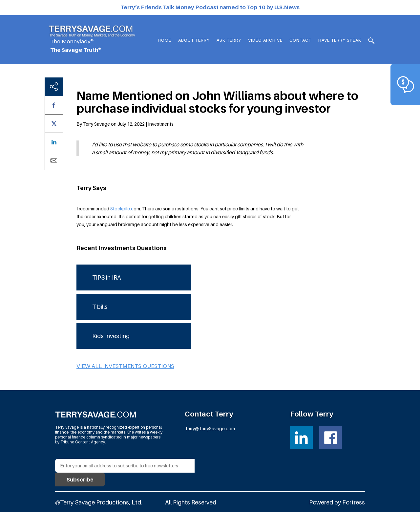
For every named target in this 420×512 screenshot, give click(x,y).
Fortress (354, 502)
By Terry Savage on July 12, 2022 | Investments (125, 124)
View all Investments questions (125, 366)
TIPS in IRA (107, 277)
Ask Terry (229, 40)
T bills (100, 307)
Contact (300, 40)
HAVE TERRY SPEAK (340, 40)
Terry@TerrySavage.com (210, 428)
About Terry (194, 40)
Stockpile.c (122, 209)
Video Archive (265, 40)
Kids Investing (111, 336)
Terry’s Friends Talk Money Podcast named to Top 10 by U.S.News (210, 7)
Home (165, 40)
